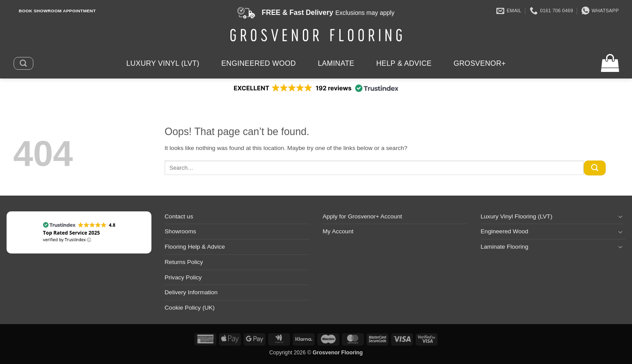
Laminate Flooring (505, 247)
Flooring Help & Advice (195, 247)
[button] (23, 63)
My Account (338, 231)
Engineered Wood (259, 63)
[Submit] (595, 168)
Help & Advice (404, 63)
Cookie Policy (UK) (190, 308)
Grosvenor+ (480, 63)
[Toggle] (620, 216)
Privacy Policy (183, 277)
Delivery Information (191, 292)
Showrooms (180, 231)
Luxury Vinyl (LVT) (163, 63)
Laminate (336, 63)
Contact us (179, 216)
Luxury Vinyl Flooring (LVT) (516, 216)
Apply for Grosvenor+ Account (362, 216)
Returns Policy (184, 262)
